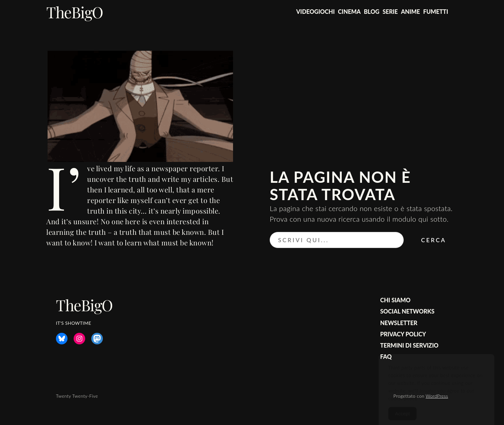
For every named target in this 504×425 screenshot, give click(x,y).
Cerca (434, 240)
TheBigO (75, 12)
